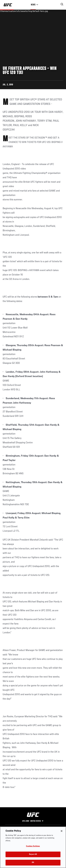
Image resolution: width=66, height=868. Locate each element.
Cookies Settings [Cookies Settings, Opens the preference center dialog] (33, 846)
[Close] (62, 831)
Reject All (33, 854)
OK (33, 863)
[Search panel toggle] (62, 4)
